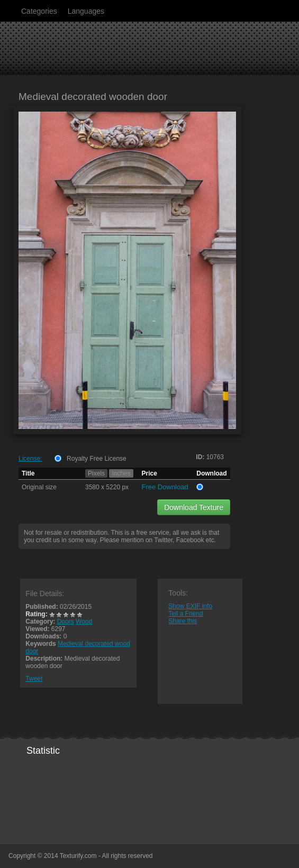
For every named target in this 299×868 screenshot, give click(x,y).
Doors (66, 622)
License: (30, 459)
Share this (183, 621)
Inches (121, 473)
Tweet (34, 679)
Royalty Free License (97, 459)
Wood (84, 622)
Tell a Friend (185, 614)
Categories (39, 11)
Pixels (96, 473)
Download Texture (194, 507)
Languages (86, 11)
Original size (39, 487)
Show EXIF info (190, 606)
